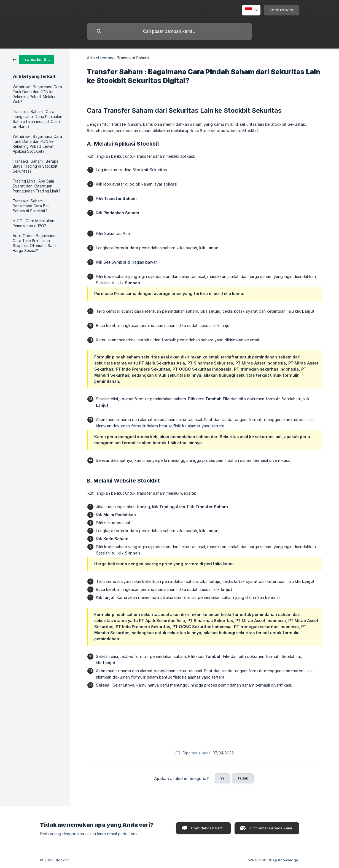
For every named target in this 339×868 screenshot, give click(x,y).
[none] (251, 10)
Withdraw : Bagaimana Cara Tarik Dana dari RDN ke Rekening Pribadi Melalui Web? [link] (37, 94)
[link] (33, 59)
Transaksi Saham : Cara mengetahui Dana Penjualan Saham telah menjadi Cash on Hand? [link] (37, 119)
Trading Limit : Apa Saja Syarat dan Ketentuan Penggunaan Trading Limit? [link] (37, 186)
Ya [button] (222, 778)
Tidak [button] (243, 778)
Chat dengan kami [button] (207, 828)
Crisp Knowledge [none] (283, 860)
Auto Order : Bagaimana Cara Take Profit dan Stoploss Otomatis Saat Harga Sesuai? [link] (34, 243)
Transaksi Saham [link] (133, 58)
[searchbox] (169, 31)
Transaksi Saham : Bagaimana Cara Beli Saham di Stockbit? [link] (31, 206)
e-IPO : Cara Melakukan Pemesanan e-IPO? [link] (33, 223)
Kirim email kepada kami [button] (271, 828)
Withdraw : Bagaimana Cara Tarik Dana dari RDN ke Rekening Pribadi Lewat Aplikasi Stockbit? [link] (37, 144)
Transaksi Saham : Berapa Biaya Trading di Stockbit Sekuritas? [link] (36, 166)
